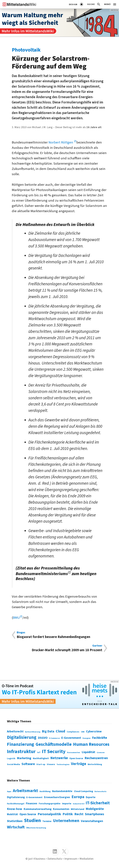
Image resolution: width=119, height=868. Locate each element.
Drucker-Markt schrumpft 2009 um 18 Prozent (60, 648)
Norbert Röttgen (61, 142)
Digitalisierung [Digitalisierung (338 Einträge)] (22, 737)
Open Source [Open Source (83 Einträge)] (76, 758)
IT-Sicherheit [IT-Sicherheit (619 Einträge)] (98, 803)
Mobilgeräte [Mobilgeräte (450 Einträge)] (95, 809)
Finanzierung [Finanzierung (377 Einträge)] (21, 744)
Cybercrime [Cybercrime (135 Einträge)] (94, 731)
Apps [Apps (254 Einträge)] (9, 792)
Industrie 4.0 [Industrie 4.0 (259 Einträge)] (78, 804)
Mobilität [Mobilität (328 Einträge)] (12, 814)
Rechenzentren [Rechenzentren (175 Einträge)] (96, 758)
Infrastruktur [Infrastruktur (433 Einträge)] (21, 752)
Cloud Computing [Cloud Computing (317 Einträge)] (83, 791)
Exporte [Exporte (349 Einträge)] (91, 797)
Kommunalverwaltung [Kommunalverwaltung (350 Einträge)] (38, 809)
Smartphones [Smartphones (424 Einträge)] (95, 814)
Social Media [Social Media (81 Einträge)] (13, 764)
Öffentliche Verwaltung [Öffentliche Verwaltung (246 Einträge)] (36, 828)
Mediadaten (86, 859)
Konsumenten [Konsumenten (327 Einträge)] (61, 809)
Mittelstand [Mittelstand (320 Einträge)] (77, 809)
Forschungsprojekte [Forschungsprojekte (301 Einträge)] (50, 804)
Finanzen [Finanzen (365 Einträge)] (32, 803)
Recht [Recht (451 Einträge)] (79, 814)
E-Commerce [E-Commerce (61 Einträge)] (54, 738)
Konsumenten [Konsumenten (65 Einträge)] (74, 752)
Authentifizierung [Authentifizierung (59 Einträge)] (33, 732)
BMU (16, 618)
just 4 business (37, 859)
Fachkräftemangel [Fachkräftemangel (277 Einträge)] (16, 804)
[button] (94, 4)
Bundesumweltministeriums (42, 574)
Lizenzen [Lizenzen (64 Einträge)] (101, 753)
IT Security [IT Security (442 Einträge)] (54, 752)
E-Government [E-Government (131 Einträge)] (71, 738)
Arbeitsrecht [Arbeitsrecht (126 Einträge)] (15, 732)
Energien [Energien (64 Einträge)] (87, 738)
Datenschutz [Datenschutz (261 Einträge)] (100, 791)
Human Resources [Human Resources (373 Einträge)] (91, 744)
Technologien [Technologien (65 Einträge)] (63, 764)
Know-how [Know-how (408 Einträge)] (15, 809)
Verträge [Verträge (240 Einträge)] (79, 764)
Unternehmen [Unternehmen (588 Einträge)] (66, 821)
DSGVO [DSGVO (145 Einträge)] (43, 738)
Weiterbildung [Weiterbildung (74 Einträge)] (95, 764)
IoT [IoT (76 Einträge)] (39, 752)
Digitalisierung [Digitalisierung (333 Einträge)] (16, 797)
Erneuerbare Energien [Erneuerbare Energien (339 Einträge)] (57, 797)
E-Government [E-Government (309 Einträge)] (34, 797)
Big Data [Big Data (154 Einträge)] (48, 731)
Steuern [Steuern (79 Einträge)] (51, 764)
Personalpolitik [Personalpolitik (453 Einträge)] (49, 814)
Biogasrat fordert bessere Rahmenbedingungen (60, 635)
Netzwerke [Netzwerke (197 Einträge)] (59, 758)
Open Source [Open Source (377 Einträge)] (28, 814)
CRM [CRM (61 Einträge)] (83, 732)
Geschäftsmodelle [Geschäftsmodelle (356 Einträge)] (54, 744)
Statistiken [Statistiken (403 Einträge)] (15, 821)
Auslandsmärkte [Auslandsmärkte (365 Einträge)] (62, 791)
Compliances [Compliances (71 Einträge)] (73, 732)
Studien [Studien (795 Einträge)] (32, 821)
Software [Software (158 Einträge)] (28, 764)
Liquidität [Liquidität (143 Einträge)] (88, 752)
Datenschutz (55, 859)
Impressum (71, 859)
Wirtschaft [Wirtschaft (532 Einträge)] (16, 827)
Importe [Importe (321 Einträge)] (67, 803)
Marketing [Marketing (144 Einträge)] (24, 758)
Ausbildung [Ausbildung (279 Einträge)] (45, 791)
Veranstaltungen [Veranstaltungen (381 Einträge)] (92, 821)
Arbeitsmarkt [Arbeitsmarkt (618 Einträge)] (25, 791)
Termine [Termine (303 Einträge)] (47, 821)
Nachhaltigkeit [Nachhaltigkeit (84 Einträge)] (41, 758)
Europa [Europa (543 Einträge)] (78, 797)
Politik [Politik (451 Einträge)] (68, 814)
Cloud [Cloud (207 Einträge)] (61, 731)
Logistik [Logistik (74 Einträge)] (11, 758)
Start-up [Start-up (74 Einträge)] (41, 764)
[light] (76, 4)
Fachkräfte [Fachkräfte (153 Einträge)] (100, 738)
